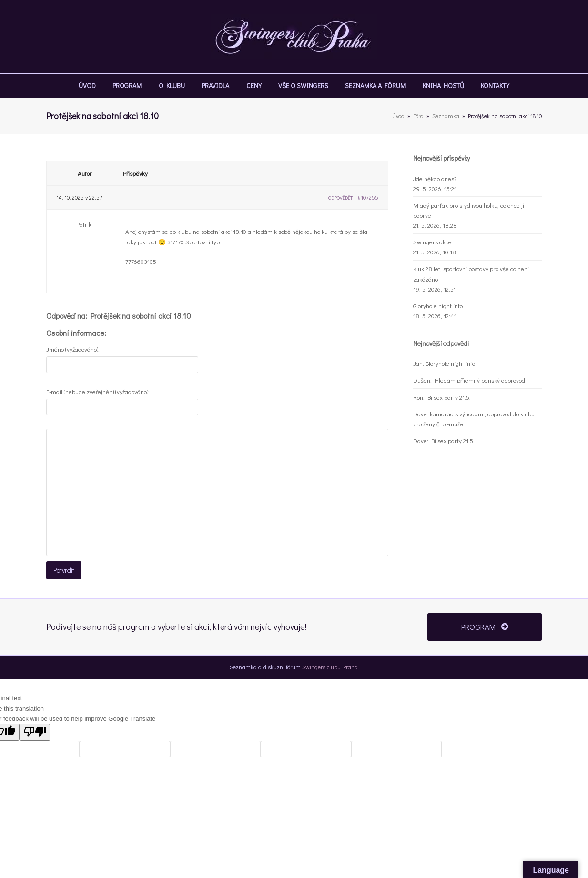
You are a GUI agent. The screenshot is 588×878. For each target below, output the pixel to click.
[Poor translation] (35, 730)
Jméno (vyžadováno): (73, 349)
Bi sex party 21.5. (449, 397)
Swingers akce (432, 242)
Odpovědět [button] (340, 198)
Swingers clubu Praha (330, 665)
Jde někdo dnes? (435, 178)
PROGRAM (484, 625)
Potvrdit (63, 570)
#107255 (368, 197)
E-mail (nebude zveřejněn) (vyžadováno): (98, 391)
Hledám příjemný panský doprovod (480, 380)
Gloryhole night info (438, 306)
